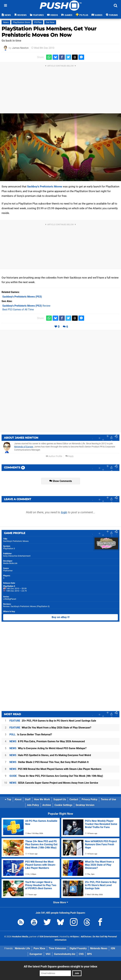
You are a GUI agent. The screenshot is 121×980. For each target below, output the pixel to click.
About (18, 799)
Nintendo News (99, 948)
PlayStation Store (21, 22)
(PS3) (22, 297)
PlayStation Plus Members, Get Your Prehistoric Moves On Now (49, 32)
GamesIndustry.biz (65, 954)
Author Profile (54, 456)
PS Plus (38, 22)
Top (8, 799)
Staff (28, 799)
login (64, 512)
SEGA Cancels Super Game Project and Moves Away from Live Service (54, 783)
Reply (69, 456)
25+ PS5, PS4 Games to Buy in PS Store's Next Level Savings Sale (53, 721)
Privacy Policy (89, 799)
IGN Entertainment (49, 937)
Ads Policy (33, 805)
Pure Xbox (39, 948)
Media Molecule (10, 563)
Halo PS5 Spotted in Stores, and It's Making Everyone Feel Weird (50, 755)
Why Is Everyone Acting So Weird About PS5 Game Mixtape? (48, 748)
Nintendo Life (22, 948)
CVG (81, 954)
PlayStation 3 (9, 548)
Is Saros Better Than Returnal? (31, 734)
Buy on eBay (61, 617)
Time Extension (57, 948)
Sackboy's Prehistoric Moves (45, 186)
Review (26, 306)
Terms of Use (108, 799)
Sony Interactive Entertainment (17, 556)
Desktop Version (85, 805)
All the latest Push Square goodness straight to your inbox (60, 966)
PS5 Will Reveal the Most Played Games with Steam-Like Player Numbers (55, 769)
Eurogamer (36, 954)
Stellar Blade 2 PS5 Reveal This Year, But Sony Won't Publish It (49, 762)
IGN (113, 948)
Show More (61, 902)
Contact (74, 799)
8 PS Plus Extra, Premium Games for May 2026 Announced (47, 741)
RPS (89, 954)
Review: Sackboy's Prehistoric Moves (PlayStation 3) (26, 606)
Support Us (60, 799)
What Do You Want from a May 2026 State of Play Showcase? (50, 728)
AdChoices (86, 937)
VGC (48, 954)
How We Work (42, 799)
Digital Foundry (78, 948)
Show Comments (61, 481)
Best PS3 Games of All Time (18, 309)
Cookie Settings (63, 805)
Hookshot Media (20, 937)
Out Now (50, 22)
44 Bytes (74, 937)
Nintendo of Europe (24, 447)
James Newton (20, 48)
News (6, 22)
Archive (47, 805)
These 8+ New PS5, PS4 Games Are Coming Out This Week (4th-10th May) (56, 776)
